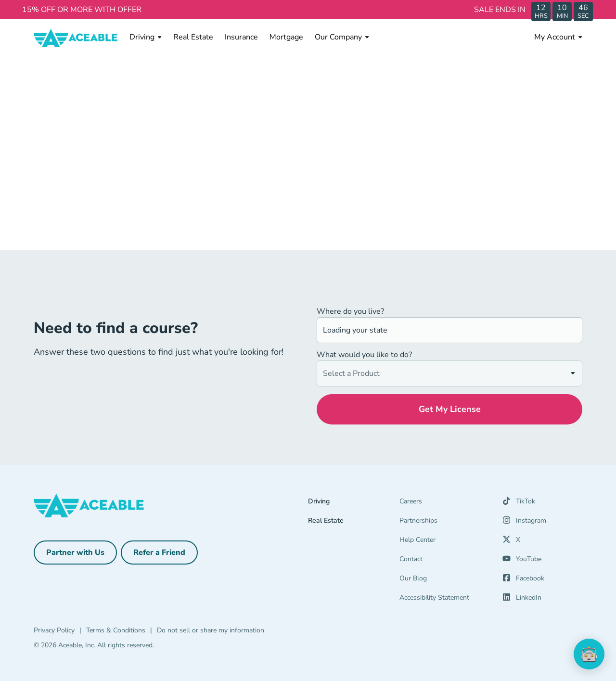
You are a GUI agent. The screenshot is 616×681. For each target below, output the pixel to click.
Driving (146, 37)
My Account (558, 37)
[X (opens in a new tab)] (511, 542)
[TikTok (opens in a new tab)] (519, 503)
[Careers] (445, 503)
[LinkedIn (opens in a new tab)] (522, 600)
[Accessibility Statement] (445, 600)
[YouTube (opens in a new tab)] (522, 561)
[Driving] (354, 503)
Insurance (241, 37)
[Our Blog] (445, 580)
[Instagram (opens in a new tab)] (524, 523)
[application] (589, 654)
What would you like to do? (364, 355)
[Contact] (445, 561)
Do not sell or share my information (211, 630)
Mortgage (286, 37)
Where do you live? (350, 311)
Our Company (342, 37)
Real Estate (193, 37)
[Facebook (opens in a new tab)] (523, 580)
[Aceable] (76, 38)
